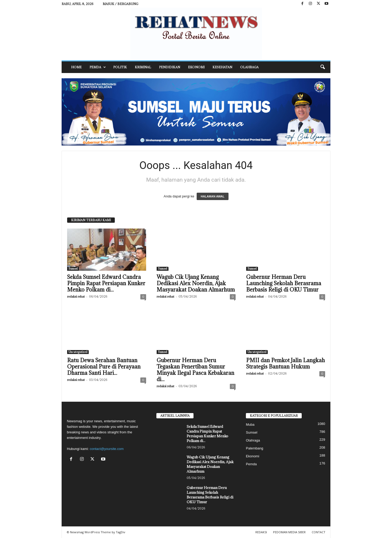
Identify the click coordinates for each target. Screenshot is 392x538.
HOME (76, 67)
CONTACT (319, 532)
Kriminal (143, 67)
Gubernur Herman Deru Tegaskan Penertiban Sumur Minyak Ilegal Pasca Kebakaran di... (195, 370)
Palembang (255, 448)
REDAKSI (261, 532)
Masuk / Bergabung (120, 4)
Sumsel (73, 269)
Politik (120, 67)
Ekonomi (196, 67)
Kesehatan (222, 67)
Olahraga (249, 67)
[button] (322, 67)
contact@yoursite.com (107, 449)
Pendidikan (170, 67)
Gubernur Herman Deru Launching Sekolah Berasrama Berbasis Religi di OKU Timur (284, 283)
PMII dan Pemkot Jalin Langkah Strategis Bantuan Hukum (286, 363)
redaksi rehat (76, 296)
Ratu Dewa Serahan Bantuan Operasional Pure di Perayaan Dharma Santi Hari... (104, 367)
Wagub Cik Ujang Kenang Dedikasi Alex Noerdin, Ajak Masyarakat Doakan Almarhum (196, 283)
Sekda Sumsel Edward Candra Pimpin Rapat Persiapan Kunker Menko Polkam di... (106, 283)
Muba (250, 425)
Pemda (98, 67)
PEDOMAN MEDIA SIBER (289, 532)
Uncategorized (78, 352)
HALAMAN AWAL (212, 196)
